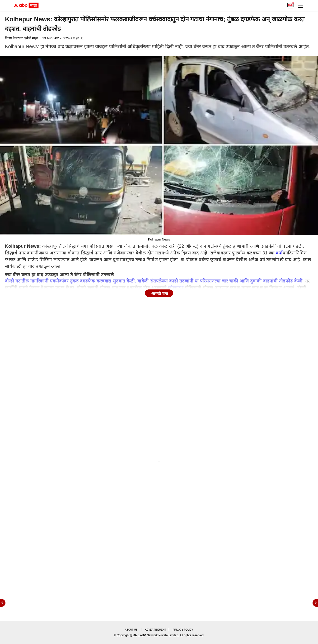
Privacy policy (183, 630)
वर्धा (279, 253)
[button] (300, 5)
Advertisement (156, 630)
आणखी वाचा (160, 293)
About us (131, 630)
